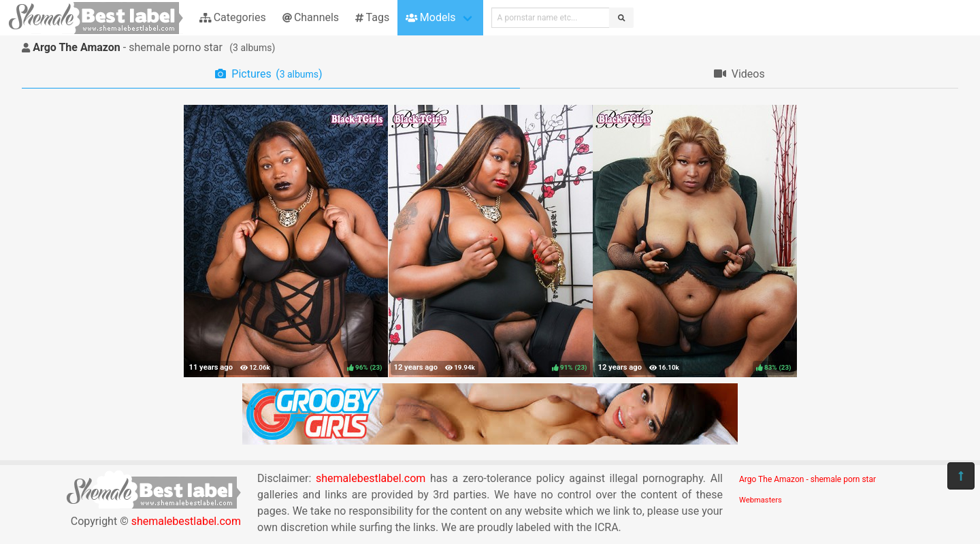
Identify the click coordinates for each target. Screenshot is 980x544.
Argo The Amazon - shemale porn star (807, 479)
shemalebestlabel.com (186, 521)
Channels (311, 17)
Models (430, 17)
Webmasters (761, 500)
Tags (372, 17)
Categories (233, 17)
